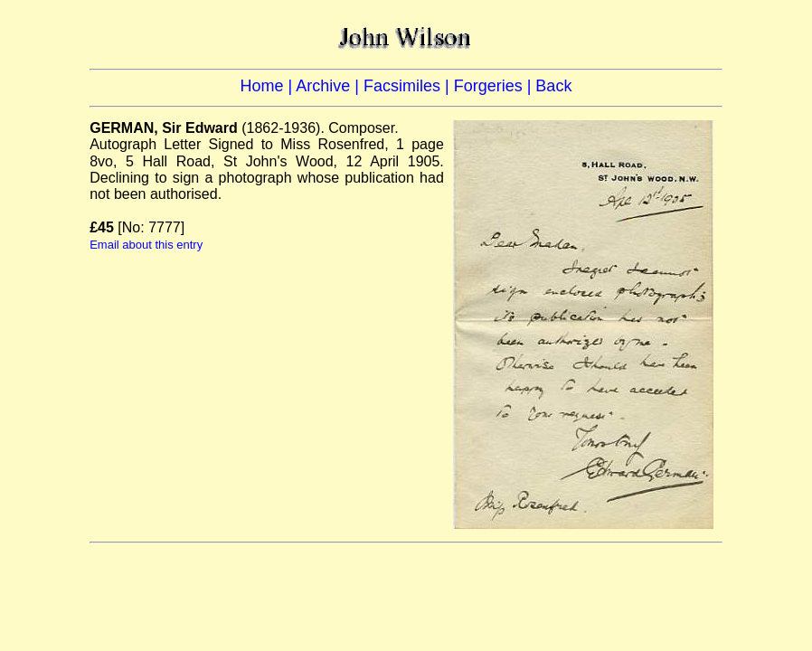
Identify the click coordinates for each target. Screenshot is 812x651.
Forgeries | (495, 86)
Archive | (330, 86)
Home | (269, 86)
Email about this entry (146, 245)
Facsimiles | (409, 86)
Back (553, 86)
